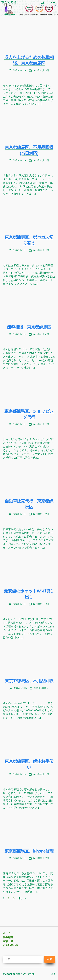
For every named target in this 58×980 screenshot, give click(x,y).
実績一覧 (8, 941)
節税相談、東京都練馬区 (29, 327)
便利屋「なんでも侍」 (25, 974)
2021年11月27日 (41, 424)
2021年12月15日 (41, 160)
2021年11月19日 (41, 604)
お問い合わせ (11, 945)
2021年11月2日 (41, 688)
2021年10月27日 (41, 774)
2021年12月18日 (41, 70)
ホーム (7, 933)
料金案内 (8, 937)
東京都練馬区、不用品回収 (29, 681)
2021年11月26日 (41, 514)
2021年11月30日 (41, 334)
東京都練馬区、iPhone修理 (29, 851)
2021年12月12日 (41, 250)
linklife (23, 70)
